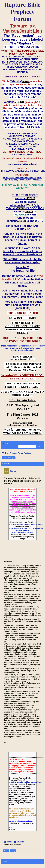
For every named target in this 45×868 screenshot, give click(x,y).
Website (20, 842)
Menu (5, 444)
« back (4, 862)
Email (9, 842)
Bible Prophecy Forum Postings (16, 453)
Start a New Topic (9, 458)
